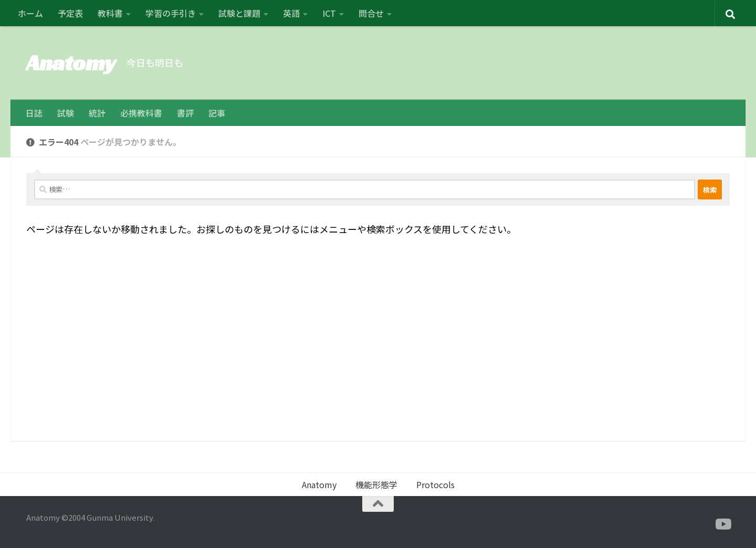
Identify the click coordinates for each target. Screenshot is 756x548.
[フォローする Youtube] (722, 524)
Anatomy (71, 63)
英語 (291, 13)
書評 (185, 113)
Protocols (435, 484)
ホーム (30, 13)
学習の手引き (171, 13)
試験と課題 (239, 13)
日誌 (34, 113)
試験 (66, 113)
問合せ (371, 13)
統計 (97, 113)
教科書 (110, 13)
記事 (217, 113)
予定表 (70, 13)
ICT (329, 13)
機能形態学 (376, 484)
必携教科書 (141, 113)
